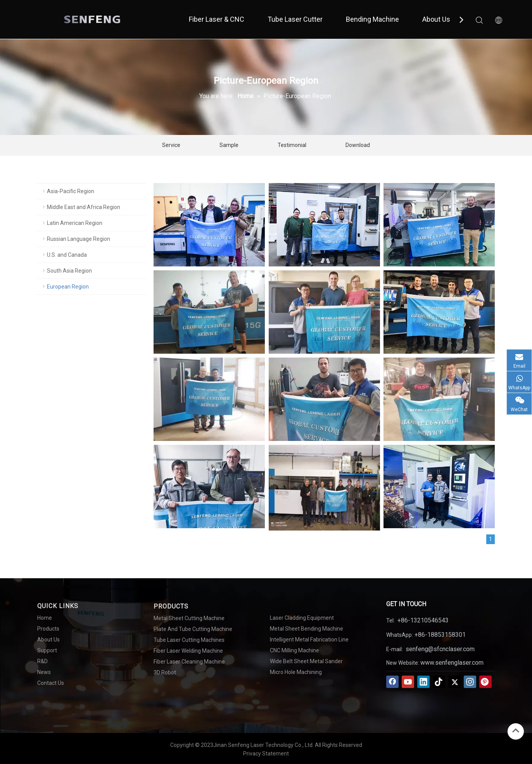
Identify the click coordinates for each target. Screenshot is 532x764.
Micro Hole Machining (296, 672)
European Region (68, 287)
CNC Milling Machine (294, 650)
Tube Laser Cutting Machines (189, 640)
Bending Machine (372, 19)
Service (171, 145)
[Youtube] (408, 682)
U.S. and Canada (67, 255)
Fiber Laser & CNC (217, 19)
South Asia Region (69, 271)
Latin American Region (75, 223)
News (44, 672)
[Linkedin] (423, 682)
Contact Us (51, 683)
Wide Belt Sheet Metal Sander (306, 661)
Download (358, 145)
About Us (436, 19)
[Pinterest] (485, 682)
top (516, 731)
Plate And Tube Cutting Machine (193, 629)
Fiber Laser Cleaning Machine (189, 662)
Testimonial (292, 145)
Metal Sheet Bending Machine (307, 629)
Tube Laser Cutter (295, 19)
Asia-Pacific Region (71, 191)
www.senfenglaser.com (452, 663)
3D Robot (165, 672)
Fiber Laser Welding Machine (188, 651)
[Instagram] (470, 682)
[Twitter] (454, 682)
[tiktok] (439, 682)
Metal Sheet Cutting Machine (189, 618)
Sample (229, 145)
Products (48, 629)
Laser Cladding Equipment (302, 618)
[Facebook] (392, 682)
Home (45, 618)
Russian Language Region (79, 239)
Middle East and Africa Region (84, 207)
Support (47, 650)
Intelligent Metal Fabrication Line (309, 640)
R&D (42, 661)
